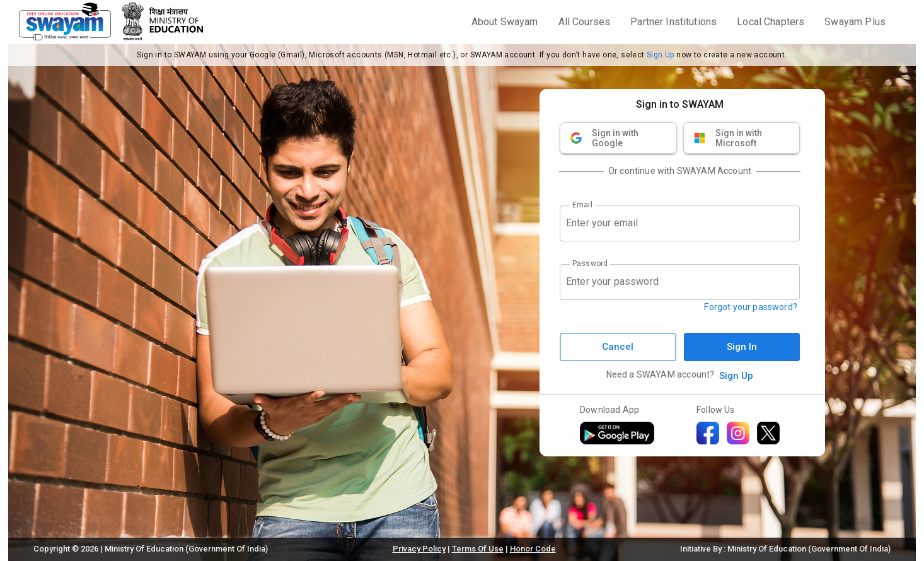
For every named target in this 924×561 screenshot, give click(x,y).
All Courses (585, 22)
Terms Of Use (478, 549)
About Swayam (505, 22)
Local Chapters (771, 22)
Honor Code (533, 549)
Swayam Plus (855, 22)
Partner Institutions (673, 22)
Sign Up (661, 55)
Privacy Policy (419, 549)
